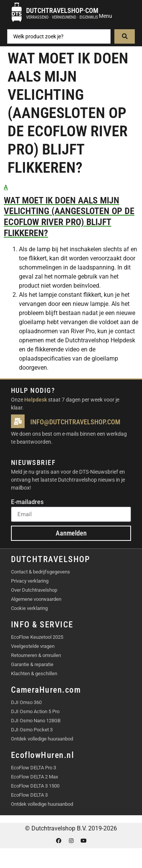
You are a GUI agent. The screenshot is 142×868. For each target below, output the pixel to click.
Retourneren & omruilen (36, 655)
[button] (71, 211)
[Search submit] (125, 36)
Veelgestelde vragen (33, 646)
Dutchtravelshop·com (62, 10)
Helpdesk (36, 400)
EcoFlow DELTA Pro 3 (34, 768)
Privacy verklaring (30, 581)
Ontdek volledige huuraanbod (42, 739)
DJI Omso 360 (26, 702)
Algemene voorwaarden (36, 599)
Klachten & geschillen (34, 673)
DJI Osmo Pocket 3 (32, 730)
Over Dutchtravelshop (34, 590)
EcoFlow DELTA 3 (29, 795)
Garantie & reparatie (32, 664)
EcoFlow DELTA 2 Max (34, 777)
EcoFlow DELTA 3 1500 (35, 786)
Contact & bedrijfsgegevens (41, 572)
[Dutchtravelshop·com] (17, 12)
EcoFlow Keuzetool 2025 (37, 637)
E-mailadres (27, 502)
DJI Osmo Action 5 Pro (35, 711)
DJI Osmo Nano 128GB (36, 721)
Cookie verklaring (29, 608)
